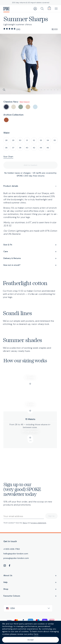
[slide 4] (45, 90)
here (36, 634)
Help (30, 582)
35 (55, 140)
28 (6, 140)
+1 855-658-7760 (12, 549)
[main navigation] (56, 9)
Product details (30, 186)
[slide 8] (58, 90)
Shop (30, 589)
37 (13, 148)
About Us (30, 576)
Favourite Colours (30, 596)
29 (13, 140)
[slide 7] (55, 90)
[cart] (49, 8)
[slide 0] (32, 90)
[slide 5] (48, 90)
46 (48, 148)
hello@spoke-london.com (16, 554)
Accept (30, 640)
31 (27, 140)
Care (30, 252)
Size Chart (8, 157)
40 (27, 148)
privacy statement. (39, 523)
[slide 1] (35, 90)
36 (6, 148)
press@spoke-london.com (16, 558)
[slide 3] (41, 90)
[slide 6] (51, 90)
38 (20, 148)
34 (48, 140)
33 (41, 140)
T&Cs (25, 523)
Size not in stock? (30, 265)
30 (20, 140)
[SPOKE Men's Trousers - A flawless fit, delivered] (6, 9)
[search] (42, 9)
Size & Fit (30, 245)
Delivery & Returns (30, 259)
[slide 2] (38, 90)
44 (41, 148)
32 (34, 140)
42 (34, 148)
